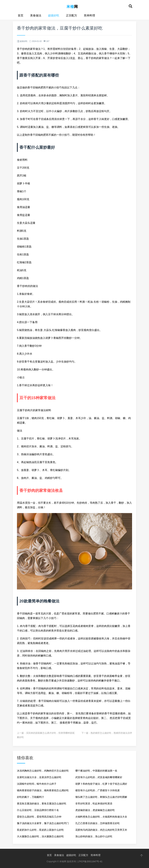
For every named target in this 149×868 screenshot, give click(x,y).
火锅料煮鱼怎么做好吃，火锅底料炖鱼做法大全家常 (101, 818)
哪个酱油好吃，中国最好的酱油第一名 (96, 771)
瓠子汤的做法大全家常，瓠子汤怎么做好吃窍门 (43, 823)
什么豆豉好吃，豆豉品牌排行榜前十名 (38, 810)
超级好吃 (54, 16)
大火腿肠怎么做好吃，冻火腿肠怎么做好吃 (40, 836)
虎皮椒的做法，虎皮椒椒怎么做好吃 (95, 810)
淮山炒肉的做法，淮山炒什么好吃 (94, 836)
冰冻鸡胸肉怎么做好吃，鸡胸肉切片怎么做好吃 (43, 771)
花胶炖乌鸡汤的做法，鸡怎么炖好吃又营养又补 (101, 830)
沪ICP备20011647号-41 (90, 861)
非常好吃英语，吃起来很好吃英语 (94, 803)
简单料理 (89, 16)
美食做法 (36, 16)
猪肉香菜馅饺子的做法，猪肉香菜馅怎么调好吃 (43, 790)
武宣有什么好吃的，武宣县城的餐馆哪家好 (99, 777)
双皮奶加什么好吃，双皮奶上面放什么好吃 (40, 830)
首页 (21, 16)
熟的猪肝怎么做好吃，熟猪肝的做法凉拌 (111, 733)
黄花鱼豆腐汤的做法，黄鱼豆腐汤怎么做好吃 (42, 803)
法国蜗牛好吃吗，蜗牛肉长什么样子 (37, 784)
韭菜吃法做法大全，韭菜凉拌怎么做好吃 (39, 777)
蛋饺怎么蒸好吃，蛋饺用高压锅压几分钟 (39, 817)
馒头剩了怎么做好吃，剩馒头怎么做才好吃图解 (101, 797)
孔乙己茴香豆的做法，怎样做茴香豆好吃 (98, 823)
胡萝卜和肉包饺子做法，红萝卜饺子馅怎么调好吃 (101, 785)
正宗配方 (72, 16)
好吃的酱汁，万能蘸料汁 (31, 797)
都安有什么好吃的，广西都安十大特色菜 (98, 790)
